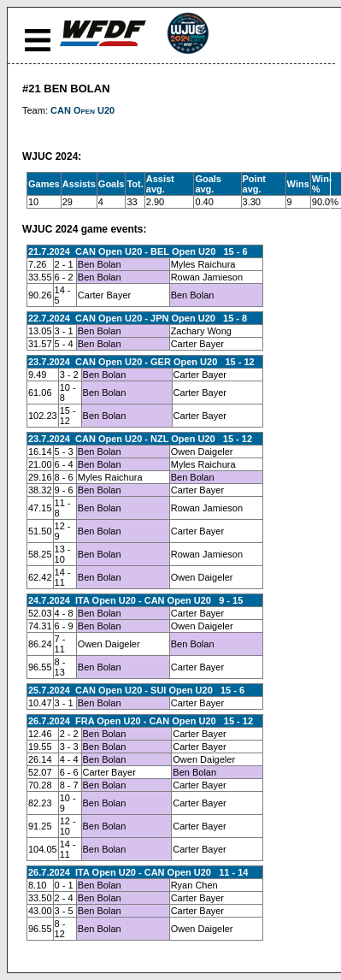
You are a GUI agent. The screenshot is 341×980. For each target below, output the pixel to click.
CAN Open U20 (82, 110)
